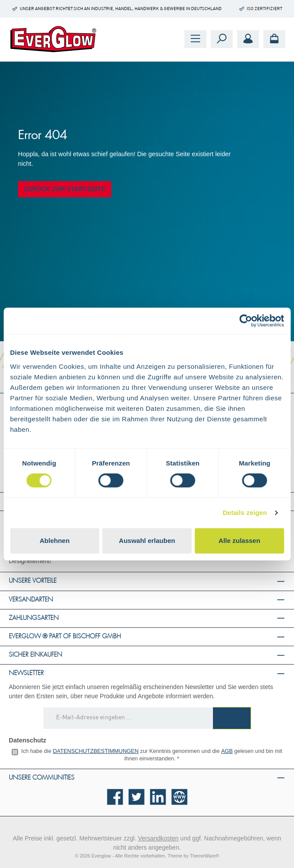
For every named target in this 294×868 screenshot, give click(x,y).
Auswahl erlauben (147, 541)
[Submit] (232, 718)
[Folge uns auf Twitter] (136, 797)
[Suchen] (222, 39)
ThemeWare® (204, 856)
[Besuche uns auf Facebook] (115, 797)
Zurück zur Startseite (65, 189)
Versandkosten (158, 838)
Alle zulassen (239, 541)
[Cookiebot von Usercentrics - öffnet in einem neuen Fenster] (246, 321)
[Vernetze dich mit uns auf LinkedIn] (158, 797)
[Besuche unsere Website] (179, 797)
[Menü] (195, 39)
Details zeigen (245, 513)
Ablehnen (55, 541)
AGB (227, 751)
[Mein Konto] (248, 39)
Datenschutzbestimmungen (96, 751)
